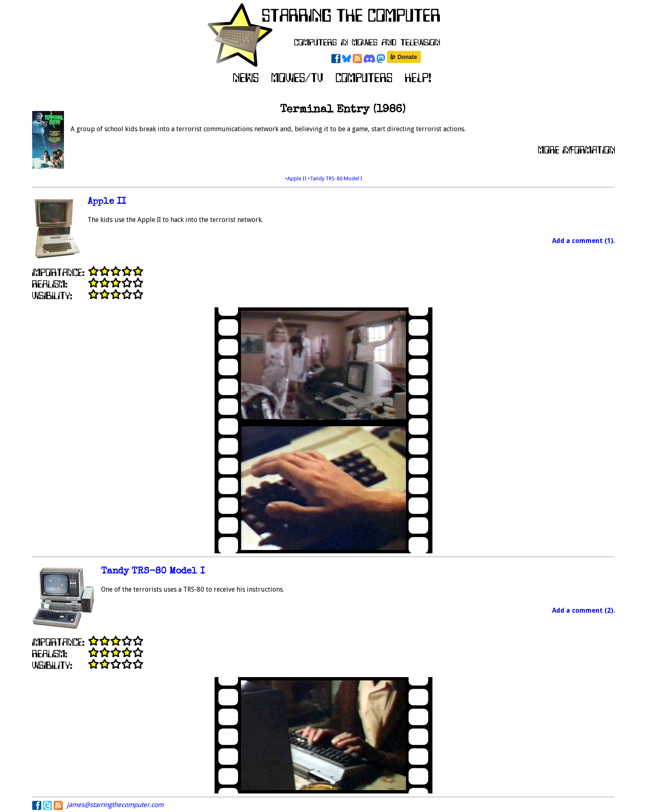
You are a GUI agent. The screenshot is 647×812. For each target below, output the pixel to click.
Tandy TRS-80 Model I (153, 572)
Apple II (107, 202)
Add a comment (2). (583, 610)
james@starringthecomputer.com (115, 805)
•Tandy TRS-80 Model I (335, 178)
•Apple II (296, 178)
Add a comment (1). (583, 241)
